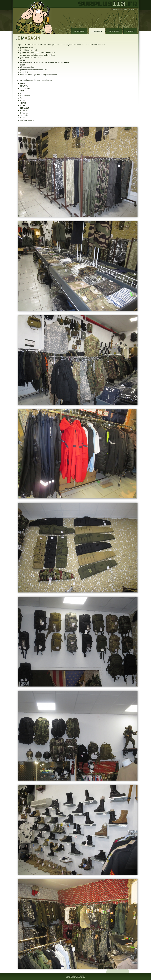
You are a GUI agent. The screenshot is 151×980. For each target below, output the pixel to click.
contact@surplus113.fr (75, 976)
